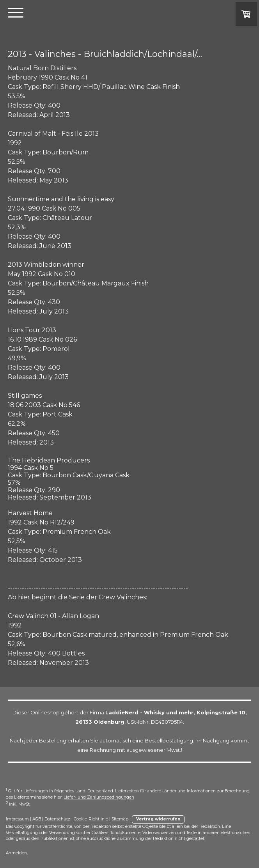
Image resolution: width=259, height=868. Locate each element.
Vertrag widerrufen (158, 819)
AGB (37, 819)
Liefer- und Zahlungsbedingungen (99, 797)
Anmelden (16, 853)
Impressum (17, 819)
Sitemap (120, 819)
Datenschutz (57, 819)
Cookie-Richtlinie (91, 819)
